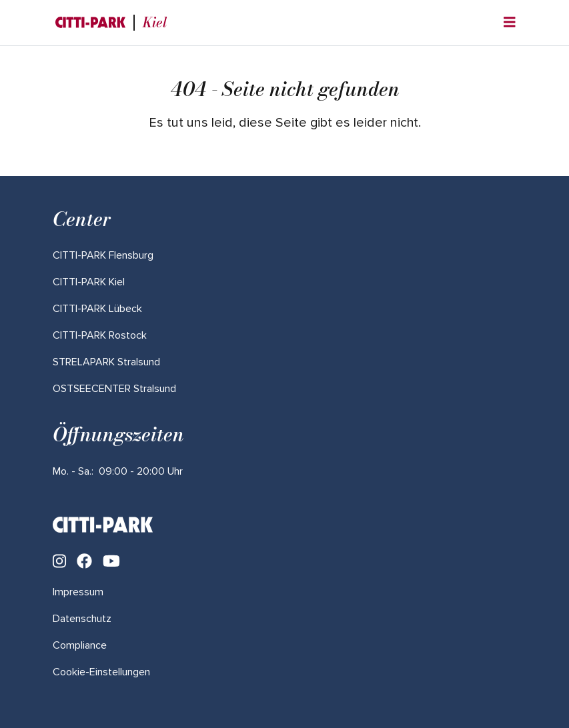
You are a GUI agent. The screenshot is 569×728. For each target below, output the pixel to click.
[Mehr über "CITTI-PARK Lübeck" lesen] (97, 309)
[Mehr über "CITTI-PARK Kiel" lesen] (89, 282)
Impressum (78, 592)
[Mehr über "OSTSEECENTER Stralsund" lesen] (114, 389)
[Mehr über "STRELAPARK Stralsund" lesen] (106, 362)
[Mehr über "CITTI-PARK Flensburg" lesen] (103, 255)
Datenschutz (82, 619)
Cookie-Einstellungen (101, 672)
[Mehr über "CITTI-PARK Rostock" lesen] (100, 335)
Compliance (80, 645)
